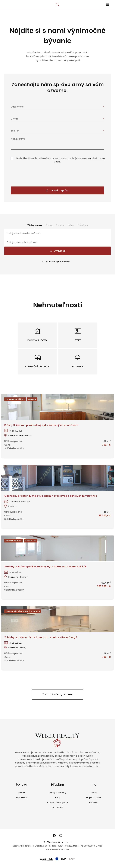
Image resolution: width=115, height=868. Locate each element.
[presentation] (57, 175)
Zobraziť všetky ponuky (57, 694)
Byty (57, 798)
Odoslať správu (57, 190)
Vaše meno (17, 107)
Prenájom (60, 225)
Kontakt (94, 802)
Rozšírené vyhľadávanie (56, 262)
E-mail (14, 119)
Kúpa (71, 225)
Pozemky (58, 807)
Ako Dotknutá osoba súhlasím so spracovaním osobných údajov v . (60, 160)
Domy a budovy (57, 793)
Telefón (15, 131)
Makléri (93, 793)
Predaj (49, 225)
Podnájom (83, 225)
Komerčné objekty (57, 802)
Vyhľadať (58, 251)
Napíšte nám (94, 798)
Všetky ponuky (35, 225)
